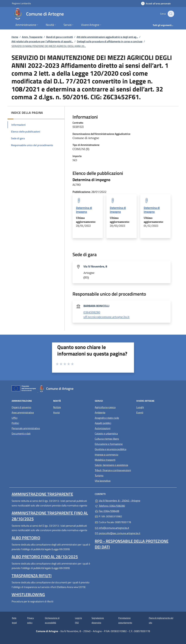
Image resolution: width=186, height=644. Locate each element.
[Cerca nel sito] (171, 14)
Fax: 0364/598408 (107, 511)
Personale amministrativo (26, 428)
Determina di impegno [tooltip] (84, 210)
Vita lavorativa (103, 481)
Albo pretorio (26, 538)
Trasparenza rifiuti (32, 576)
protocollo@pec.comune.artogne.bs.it (117, 533)
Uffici (15, 418)
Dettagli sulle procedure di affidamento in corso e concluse (110, 41)
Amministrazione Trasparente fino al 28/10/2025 (50, 516)
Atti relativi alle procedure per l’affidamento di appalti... (42, 41)
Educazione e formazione (109, 444)
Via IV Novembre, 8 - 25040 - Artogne (131, 500)
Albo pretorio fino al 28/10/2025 (45, 557)
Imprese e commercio (107, 455)
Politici (15, 423)
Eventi (140, 412)
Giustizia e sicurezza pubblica (111, 449)
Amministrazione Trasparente (42, 494)
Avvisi (56, 412)
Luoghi (140, 407)
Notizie (57, 407)
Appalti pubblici (103, 423)
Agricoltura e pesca (105, 407)
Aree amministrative (23, 412)
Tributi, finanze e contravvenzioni (113, 470)
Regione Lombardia (21, 3)
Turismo (99, 475)
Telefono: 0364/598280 (110, 506)
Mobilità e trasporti (105, 460)
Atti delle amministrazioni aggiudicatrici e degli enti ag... (107, 37)
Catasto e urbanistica (106, 434)
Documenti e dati (21, 434)
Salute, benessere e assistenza (111, 465)
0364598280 (92, 312)
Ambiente (100, 412)
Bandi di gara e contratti (60, 37)
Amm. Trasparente (32, 37)
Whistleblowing (28, 594)
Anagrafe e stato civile (107, 418)
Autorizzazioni (103, 428)
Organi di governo (21, 407)
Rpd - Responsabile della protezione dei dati (132, 544)
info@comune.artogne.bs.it (112, 528)
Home (15, 37)
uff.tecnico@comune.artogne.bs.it (106, 317)
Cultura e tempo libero (107, 439)
